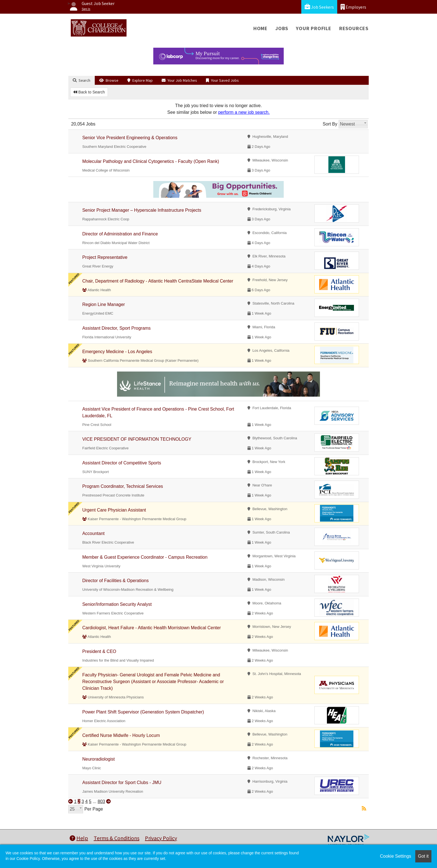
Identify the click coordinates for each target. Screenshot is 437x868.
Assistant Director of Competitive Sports (122, 463)
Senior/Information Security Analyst (117, 604)
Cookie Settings (395, 856)
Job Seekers (319, 7)
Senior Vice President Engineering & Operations (130, 138)
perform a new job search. (244, 112)
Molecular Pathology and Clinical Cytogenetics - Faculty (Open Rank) (151, 161)
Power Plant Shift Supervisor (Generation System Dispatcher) (143, 712)
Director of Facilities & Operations (115, 581)
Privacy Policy (161, 838)
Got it (423, 856)
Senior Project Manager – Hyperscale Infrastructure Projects (142, 210)
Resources (354, 28)
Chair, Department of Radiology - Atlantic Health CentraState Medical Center (158, 281)
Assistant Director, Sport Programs (116, 328)
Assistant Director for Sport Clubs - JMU (122, 783)
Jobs (282, 28)
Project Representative (105, 257)
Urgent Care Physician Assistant (114, 510)
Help (79, 838)
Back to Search (89, 92)
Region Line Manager (104, 304)
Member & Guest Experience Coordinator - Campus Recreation (145, 557)
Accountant (93, 533)
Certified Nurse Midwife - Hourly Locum (121, 735)
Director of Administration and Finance (120, 234)
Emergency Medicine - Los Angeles (117, 352)
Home (260, 28)
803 (101, 801)
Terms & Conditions (116, 838)
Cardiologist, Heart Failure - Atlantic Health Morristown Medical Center (151, 628)
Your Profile (314, 28)
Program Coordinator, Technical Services (123, 486)
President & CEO (99, 651)
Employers (353, 7)
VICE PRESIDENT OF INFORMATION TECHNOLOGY (137, 439)
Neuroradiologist (99, 759)
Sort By (330, 124)
